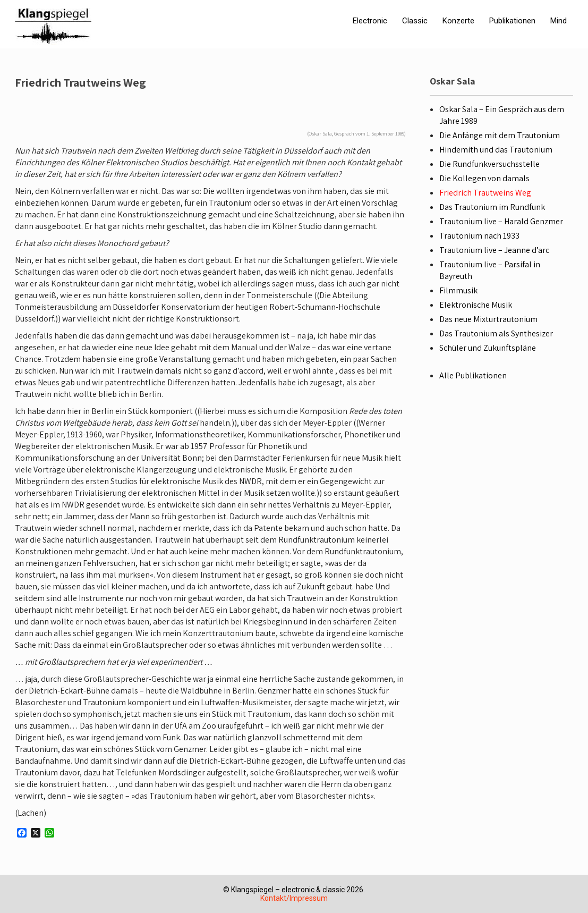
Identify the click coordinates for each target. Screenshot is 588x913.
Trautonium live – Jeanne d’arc (494, 250)
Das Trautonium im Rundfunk (492, 207)
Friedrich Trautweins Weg (485, 193)
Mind (559, 21)
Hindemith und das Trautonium (496, 150)
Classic (415, 21)
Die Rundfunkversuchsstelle (489, 164)
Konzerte (458, 21)
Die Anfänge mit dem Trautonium (500, 135)
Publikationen (512, 21)
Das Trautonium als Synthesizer (496, 333)
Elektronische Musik (476, 305)
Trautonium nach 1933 (479, 236)
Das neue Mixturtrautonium (488, 319)
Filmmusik (458, 290)
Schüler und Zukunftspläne (488, 348)
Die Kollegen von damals (484, 178)
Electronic (370, 21)
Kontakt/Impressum (294, 898)
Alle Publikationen (473, 375)
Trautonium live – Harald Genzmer (501, 221)
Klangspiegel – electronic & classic (288, 890)
